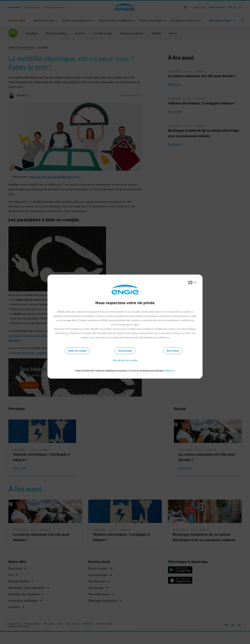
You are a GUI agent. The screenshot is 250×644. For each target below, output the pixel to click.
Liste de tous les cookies (125, 360)
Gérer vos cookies (77, 351)
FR (190, 283)
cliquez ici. (170, 371)
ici (176, 329)
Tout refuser (173, 351)
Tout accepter (125, 351)
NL (195, 283)
